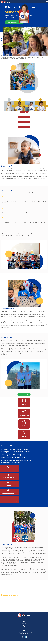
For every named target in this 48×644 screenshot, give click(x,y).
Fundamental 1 (24, 117)
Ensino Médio (24, 127)
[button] (47, 2)
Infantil (24, 112)
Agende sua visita (24, 395)
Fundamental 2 (24, 122)
